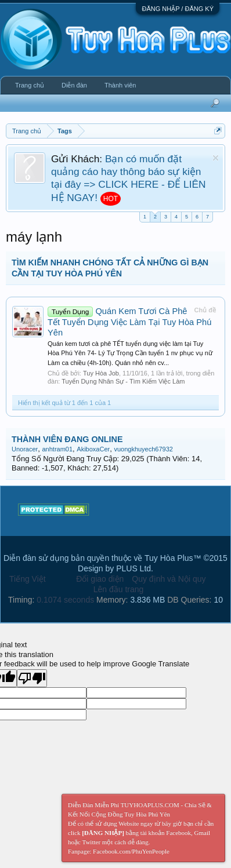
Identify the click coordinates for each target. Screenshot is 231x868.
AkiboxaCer (93, 449)
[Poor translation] (32, 678)
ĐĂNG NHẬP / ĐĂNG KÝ (178, 9)
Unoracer (25, 449)
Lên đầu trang (119, 589)
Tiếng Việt (28, 579)
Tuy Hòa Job (101, 373)
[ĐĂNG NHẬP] (103, 833)
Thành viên (120, 85)
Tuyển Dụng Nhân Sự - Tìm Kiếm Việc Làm (123, 381)
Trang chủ (30, 85)
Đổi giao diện (100, 579)
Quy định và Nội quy (169, 579)
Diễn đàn (74, 85)
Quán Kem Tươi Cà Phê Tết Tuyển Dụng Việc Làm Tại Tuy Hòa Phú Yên (129, 322)
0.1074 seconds (65, 600)
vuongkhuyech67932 (143, 449)
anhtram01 (57, 449)
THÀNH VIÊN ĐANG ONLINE (67, 439)
